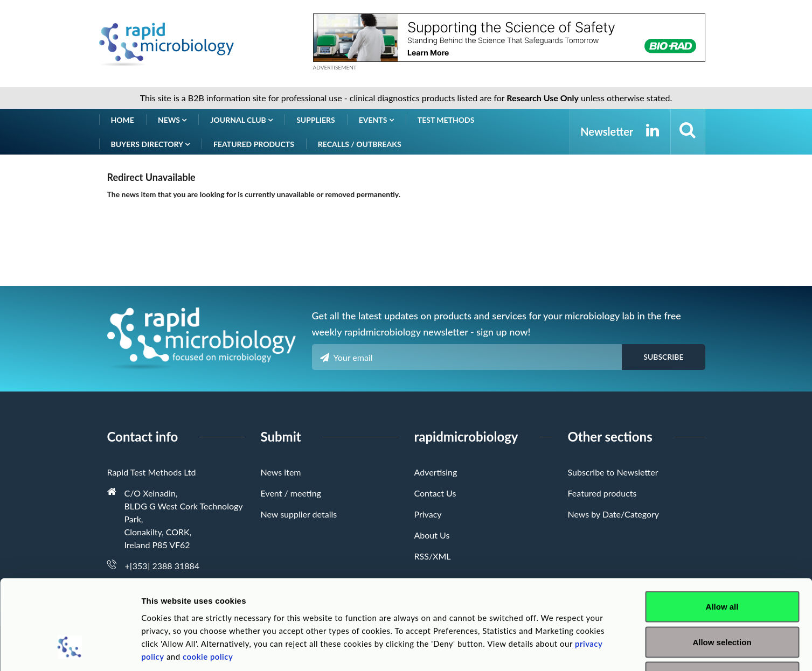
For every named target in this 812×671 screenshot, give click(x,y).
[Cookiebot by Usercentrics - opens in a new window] (70, 650)
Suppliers (316, 120)
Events (376, 120)
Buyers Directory (151, 144)
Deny (722, 600)
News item (281, 472)
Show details (565, 650)
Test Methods (446, 120)
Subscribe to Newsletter (613, 472)
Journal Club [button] (241, 120)
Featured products (254, 144)
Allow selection (722, 565)
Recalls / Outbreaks (360, 144)
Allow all (722, 530)
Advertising (436, 472)
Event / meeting (291, 493)
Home (123, 120)
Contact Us (435, 493)
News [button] (172, 120)
